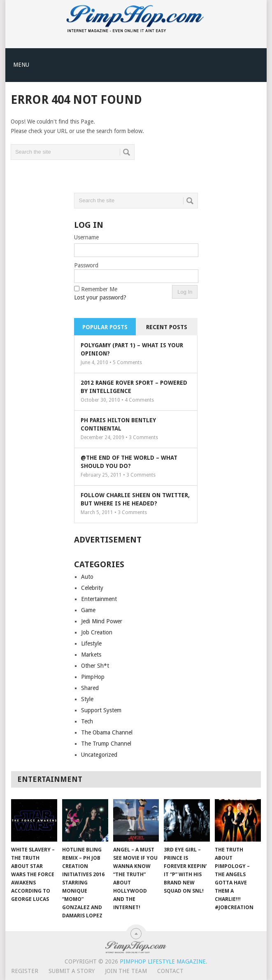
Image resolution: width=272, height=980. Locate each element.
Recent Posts (167, 327)
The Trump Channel (106, 744)
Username (86, 237)
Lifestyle (91, 643)
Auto (87, 577)
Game (88, 610)
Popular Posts (105, 327)
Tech (87, 721)
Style (87, 699)
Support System (101, 710)
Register (25, 971)
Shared (90, 688)
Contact (170, 971)
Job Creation (97, 632)
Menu (21, 65)
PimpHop (93, 677)
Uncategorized (99, 755)
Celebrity (92, 588)
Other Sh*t (95, 666)
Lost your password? (100, 297)
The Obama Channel (107, 732)
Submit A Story (72, 971)
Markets (91, 655)
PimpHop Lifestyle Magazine (163, 961)
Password (86, 265)
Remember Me (99, 289)
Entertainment (99, 599)
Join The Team (126, 971)
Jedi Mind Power (102, 621)
